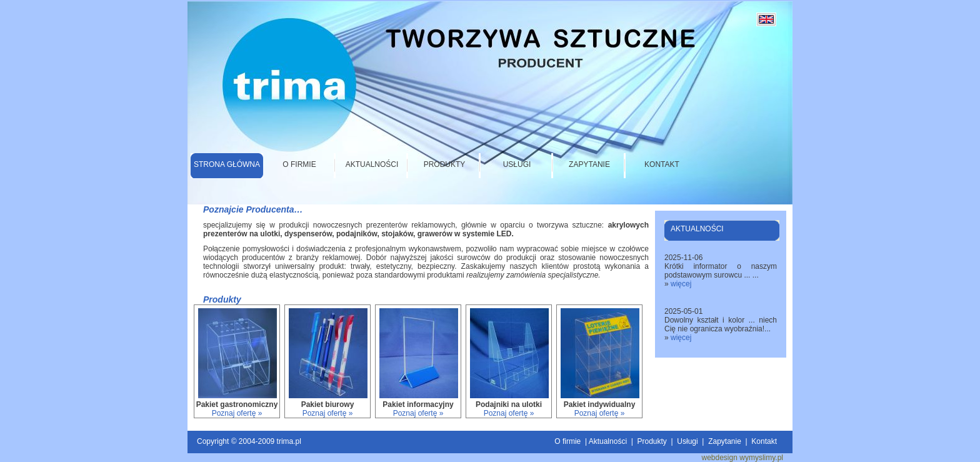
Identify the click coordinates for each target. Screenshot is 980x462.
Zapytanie (589, 164)
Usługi (517, 164)
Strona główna (227, 164)
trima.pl (289, 441)
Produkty (445, 164)
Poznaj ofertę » (237, 413)
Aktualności (372, 164)
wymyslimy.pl (761, 458)
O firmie (299, 164)
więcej (681, 284)
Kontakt (662, 164)
